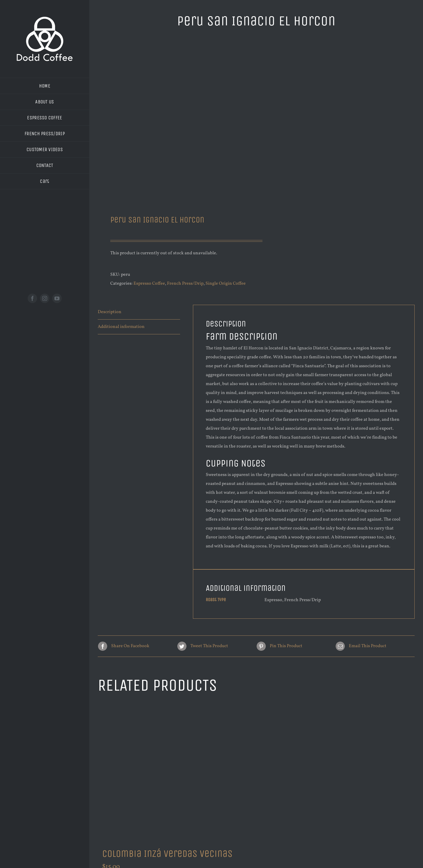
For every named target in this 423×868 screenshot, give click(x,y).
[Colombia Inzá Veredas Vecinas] (174, 772)
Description (110, 312)
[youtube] (57, 298)
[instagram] (45, 298)
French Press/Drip (185, 284)
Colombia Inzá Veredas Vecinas (167, 854)
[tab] (139, 312)
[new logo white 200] (45, 19)
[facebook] (32, 298)
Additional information (121, 327)
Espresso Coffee (149, 284)
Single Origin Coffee (226, 284)
